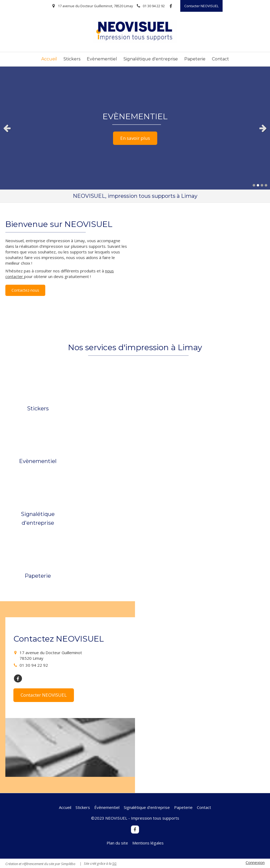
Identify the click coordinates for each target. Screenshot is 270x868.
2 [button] (258, 185)
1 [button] (254, 185)
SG (114, 863)
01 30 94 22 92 (34, 665)
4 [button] (266, 185)
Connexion (255, 862)
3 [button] (262, 185)
